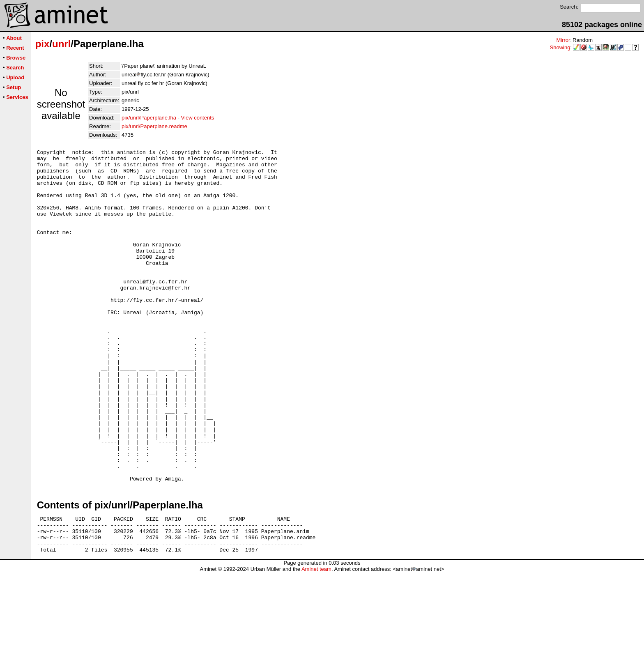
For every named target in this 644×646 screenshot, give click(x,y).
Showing (560, 47)
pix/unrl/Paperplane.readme (154, 126)
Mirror (563, 40)
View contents (198, 118)
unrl (61, 44)
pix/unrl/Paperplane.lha (149, 118)
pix (43, 44)
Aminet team (316, 643)
